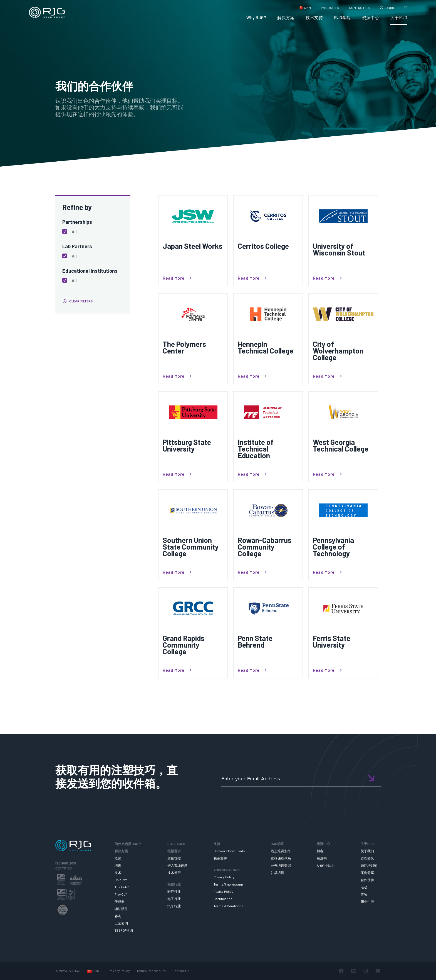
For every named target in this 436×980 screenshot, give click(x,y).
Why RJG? (256, 17)
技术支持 (314, 17)
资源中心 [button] (371, 17)
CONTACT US (360, 7)
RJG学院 (342, 17)
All (74, 232)
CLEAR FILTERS (81, 301)
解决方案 (286, 17)
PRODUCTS (330, 7)
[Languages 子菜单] (101, 971)
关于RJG (399, 17)
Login (390, 7)
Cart (406, 7)
